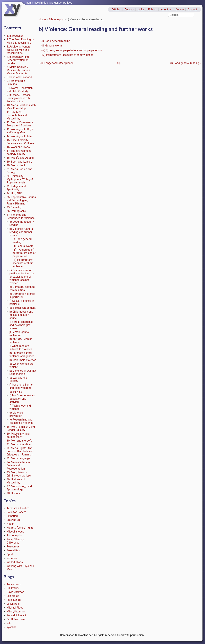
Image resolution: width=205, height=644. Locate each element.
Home (42, 19)
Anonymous (14, 584)
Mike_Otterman (16, 612)
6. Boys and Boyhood (19, 77)
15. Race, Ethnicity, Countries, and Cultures (20, 142)
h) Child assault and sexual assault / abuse (21, 315)
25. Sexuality (14, 207)
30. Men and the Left (19, 441)
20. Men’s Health (17, 165)
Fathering (12, 516)
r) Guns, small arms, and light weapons (21, 386)
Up (119, 63)
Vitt (9, 623)
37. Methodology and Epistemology (19, 488)
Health (10, 524)
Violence (12, 558)
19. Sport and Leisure (19, 162)
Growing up (13, 520)
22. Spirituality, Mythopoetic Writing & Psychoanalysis (20, 179)
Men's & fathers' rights (20, 528)
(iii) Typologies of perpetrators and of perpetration (24, 253)
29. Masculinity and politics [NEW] (18, 435)
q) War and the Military (18, 379)
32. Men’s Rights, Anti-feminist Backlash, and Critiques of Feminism (20, 451)
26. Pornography (16, 211)
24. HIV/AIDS (15, 193)
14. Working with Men (20, 136)
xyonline (12, 627)
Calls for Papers (16, 512)
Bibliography (56, 19)
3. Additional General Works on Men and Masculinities (19, 50)
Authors (129, 9)
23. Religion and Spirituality (16, 188)
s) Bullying (16, 392)
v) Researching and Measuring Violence (21, 421)
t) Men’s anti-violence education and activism (22, 399)
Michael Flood (15, 608)
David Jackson (15, 592)
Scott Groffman (16, 619)
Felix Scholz (14, 600)
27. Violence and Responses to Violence (21, 216)
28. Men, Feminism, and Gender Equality (21, 428)
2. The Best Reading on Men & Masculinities (21, 41)
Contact (192, 9)
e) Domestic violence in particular (22, 295)
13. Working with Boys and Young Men (20, 131)
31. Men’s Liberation (19, 444)
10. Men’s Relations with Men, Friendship (21, 107)
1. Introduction (15, 36)
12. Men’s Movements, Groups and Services (20, 124)
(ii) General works (23, 246)
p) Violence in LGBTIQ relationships (23, 372)
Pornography (14, 535)
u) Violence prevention (16, 414)
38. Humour (13, 493)
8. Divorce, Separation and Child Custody (20, 90)
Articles (116, 9)
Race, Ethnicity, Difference (15, 541)
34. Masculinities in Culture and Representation (18, 465)
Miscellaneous (15, 532)
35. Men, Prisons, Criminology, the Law (19, 474)
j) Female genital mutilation (19, 334)
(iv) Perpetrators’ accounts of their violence (23, 263)
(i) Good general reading (56, 41)
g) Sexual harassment (23, 308)
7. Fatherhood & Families (16, 82)
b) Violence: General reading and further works (21, 232)
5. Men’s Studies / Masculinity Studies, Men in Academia (19, 70)
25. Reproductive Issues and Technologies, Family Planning (21, 200)
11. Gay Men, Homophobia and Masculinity (17, 115)
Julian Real (13, 604)
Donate (180, 9)
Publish (153, 9)
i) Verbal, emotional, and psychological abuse (21, 325)
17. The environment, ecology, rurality (19, 152)
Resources (13, 547)
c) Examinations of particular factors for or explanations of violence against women (22, 277)
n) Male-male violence (23, 360)
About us (166, 9)
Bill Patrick (13, 588)
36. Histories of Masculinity (16, 481)
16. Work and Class (18, 147)
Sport (10, 554)
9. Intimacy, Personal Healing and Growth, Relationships (19, 98)
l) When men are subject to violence (21, 348)
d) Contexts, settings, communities (22, 288)
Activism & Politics (18, 508)
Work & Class (15, 562)
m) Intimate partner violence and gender (22, 354)
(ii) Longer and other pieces (56, 63)
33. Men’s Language (19, 458)
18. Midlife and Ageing (20, 158)
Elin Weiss (13, 596)
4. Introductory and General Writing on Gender (18, 60)
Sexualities (13, 550)
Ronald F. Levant (16, 615)
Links (141, 9)
